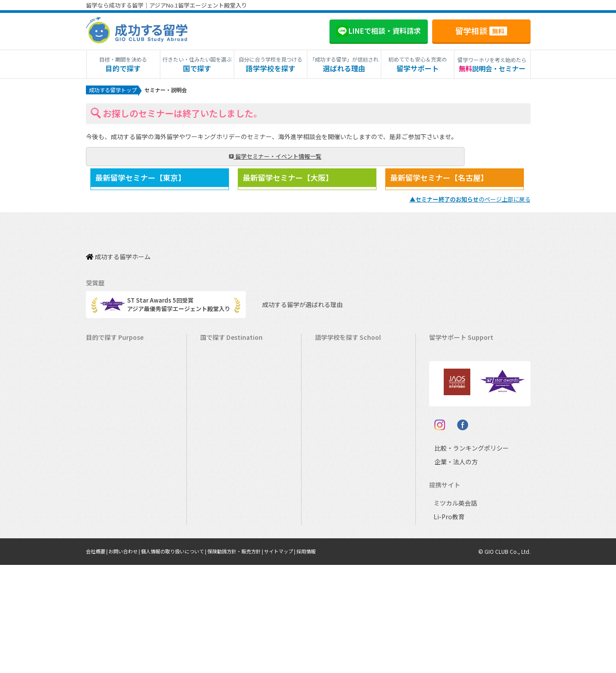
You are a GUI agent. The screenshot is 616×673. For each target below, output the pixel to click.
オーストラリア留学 (230, 381)
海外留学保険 (451, 395)
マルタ (328, 436)
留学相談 (481, 31)
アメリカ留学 (222, 354)
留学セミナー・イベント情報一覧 (139, 158)
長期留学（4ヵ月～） (118, 368)
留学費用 (445, 368)
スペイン (331, 505)
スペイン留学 (222, 519)
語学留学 (102, 381)
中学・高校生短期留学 (119, 477)
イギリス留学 (222, 409)
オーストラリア (339, 381)
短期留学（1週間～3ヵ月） (125, 354)
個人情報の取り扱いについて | (184, 659)
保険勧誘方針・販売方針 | (251, 659)
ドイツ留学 (219, 532)
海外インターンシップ (119, 409)
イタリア (331, 491)
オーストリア (336, 532)
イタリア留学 (222, 505)
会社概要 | (99, 659)
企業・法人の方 (449, 570)
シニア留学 (105, 560)
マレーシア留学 (225, 477)
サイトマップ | (300, 659)
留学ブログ (448, 422)
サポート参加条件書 (459, 450)
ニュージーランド (342, 395)
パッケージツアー (113, 464)
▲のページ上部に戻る (470, 205)
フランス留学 (222, 491)
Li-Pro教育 (447, 625)
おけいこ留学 (108, 450)
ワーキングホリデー (116, 395)
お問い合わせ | (129, 659)
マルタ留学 (219, 436)
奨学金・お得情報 (457, 381)
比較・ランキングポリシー (464, 557)
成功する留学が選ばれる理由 (294, 301)
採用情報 (329, 659)
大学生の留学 (108, 519)
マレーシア (334, 464)
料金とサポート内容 (459, 354)
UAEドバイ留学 (224, 560)
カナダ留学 (219, 368)
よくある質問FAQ (456, 436)
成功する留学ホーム (118, 258)
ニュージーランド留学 (233, 395)
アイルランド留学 (227, 422)
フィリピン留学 (225, 450)
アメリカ (331, 354)
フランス (331, 477)
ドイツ (328, 519)
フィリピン (334, 450)
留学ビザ (445, 409)
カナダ (328, 368)
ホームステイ (108, 422)
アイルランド (336, 422)
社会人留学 (105, 546)
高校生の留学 (108, 505)
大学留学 (102, 532)
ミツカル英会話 (454, 611)
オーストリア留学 (227, 546)
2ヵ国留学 (103, 436)
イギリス (331, 409)
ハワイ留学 (219, 464)
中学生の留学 (108, 491)
